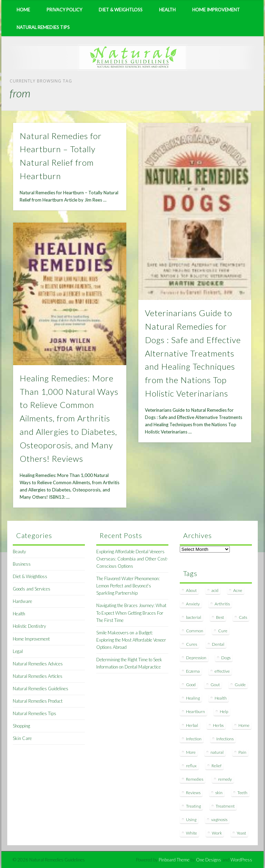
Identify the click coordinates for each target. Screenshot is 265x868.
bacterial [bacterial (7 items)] (194, 617)
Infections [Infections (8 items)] (225, 739)
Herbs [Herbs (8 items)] (218, 725)
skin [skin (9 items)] (219, 793)
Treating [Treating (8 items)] (193, 806)
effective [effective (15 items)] (222, 671)
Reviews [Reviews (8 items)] (193, 793)
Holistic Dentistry (29, 626)
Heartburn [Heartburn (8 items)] (195, 711)
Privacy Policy (64, 10)
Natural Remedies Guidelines (41, 689)
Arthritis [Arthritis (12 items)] (222, 604)
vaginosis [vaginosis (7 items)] (219, 820)
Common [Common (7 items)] (195, 631)
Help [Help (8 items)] (224, 711)
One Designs (209, 860)
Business (22, 564)
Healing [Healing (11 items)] (193, 698)
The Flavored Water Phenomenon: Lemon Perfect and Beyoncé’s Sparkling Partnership (128, 586)
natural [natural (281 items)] (217, 752)
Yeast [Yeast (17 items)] (241, 833)
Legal (18, 651)
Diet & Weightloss (121, 10)
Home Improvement (216, 10)
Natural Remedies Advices (38, 664)
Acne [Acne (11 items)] (238, 590)
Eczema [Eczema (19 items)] (193, 671)
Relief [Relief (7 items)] (217, 766)
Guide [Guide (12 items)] (240, 685)
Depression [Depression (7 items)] (196, 658)
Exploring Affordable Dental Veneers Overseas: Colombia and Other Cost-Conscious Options (132, 559)
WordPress (241, 860)
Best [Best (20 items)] (220, 617)
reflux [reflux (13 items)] (191, 766)
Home (23, 10)
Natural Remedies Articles (38, 676)
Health (167, 10)
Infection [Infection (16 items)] (194, 739)
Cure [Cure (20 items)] (223, 631)
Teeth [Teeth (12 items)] (242, 793)
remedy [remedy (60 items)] (225, 779)
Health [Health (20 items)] (221, 698)
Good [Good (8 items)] (191, 685)
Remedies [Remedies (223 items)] (195, 779)
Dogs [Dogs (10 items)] (226, 658)
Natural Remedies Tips (43, 27)
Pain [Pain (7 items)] (242, 752)
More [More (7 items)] (191, 752)
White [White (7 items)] (192, 833)
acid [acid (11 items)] (215, 590)
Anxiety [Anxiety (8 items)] (193, 604)
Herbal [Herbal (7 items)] (192, 725)
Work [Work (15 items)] (217, 833)
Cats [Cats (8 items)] (243, 617)
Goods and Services (32, 589)
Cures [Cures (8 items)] (192, 644)
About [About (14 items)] (191, 590)
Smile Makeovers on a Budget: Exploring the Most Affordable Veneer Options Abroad (131, 640)
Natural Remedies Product (38, 701)
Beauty (19, 552)
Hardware (22, 601)
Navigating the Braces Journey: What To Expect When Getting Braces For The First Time (131, 613)
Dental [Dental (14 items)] (218, 644)
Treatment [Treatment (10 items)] (225, 806)
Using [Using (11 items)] (191, 820)
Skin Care (22, 738)
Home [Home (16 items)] (244, 725)
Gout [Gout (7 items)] (215, 685)
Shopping (21, 726)
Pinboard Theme (174, 860)
